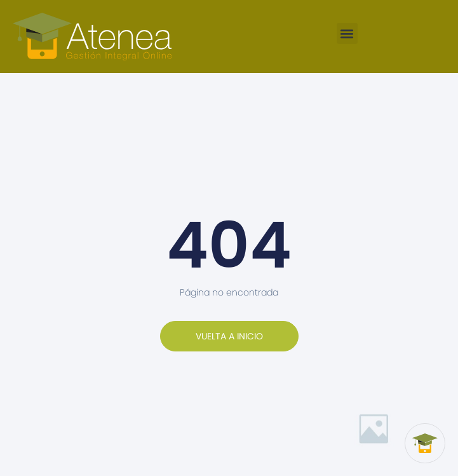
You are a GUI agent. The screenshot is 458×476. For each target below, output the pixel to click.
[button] (347, 33)
